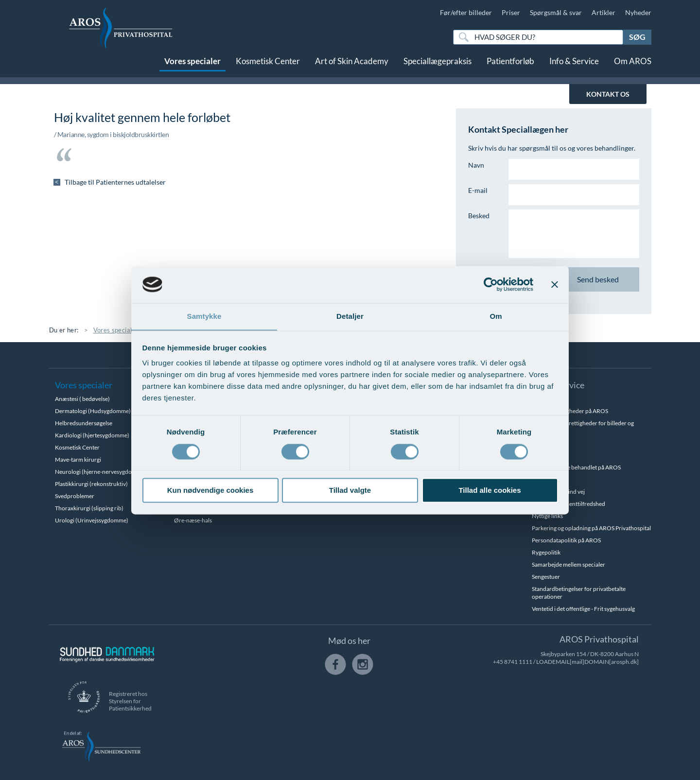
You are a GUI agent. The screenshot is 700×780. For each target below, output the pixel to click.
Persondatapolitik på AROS (566, 540)
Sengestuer (546, 577)
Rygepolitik (546, 552)
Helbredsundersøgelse (84, 423)
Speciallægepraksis (437, 67)
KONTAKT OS (608, 94)
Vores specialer (192, 67)
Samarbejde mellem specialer (569, 564)
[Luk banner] (555, 284)
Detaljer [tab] (350, 316)
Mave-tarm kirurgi (78, 459)
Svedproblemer (75, 496)
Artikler (604, 12)
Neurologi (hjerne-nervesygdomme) (101, 472)
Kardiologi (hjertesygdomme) (92, 435)
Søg (637, 37)
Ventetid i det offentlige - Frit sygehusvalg (583, 609)
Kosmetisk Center (268, 67)
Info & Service (574, 67)
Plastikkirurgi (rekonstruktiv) (91, 484)
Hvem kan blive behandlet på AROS (576, 467)
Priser (511, 12)
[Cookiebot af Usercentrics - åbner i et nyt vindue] (491, 284)
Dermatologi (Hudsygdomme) (93, 411)
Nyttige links (547, 516)
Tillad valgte (350, 491)
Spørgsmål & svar (556, 12)
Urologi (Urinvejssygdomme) (92, 520)
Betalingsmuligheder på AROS (570, 411)
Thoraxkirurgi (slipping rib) (89, 508)
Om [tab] (496, 316)
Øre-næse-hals (193, 520)
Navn (476, 165)
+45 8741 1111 (513, 662)
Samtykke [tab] (204, 316)
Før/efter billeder (466, 12)
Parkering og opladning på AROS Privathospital (591, 528)
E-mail (478, 190)
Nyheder (638, 12)
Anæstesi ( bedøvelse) (82, 399)
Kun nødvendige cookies (210, 491)
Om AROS (633, 67)
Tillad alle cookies (490, 491)
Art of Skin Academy (352, 67)
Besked (479, 216)
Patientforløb (510, 67)
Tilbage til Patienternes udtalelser (116, 182)
